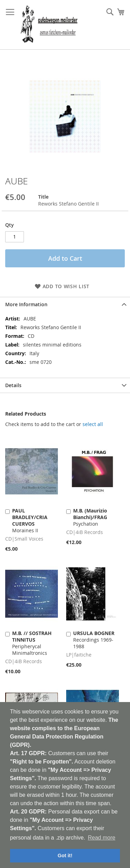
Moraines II (30, 520)
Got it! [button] (65, 856)
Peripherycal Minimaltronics (32, 643)
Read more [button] (101, 838)
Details (13, 385)
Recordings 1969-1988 (94, 640)
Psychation (90, 517)
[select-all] (93, 424)
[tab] (65, 304)
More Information (26, 304)
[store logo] (49, 25)
